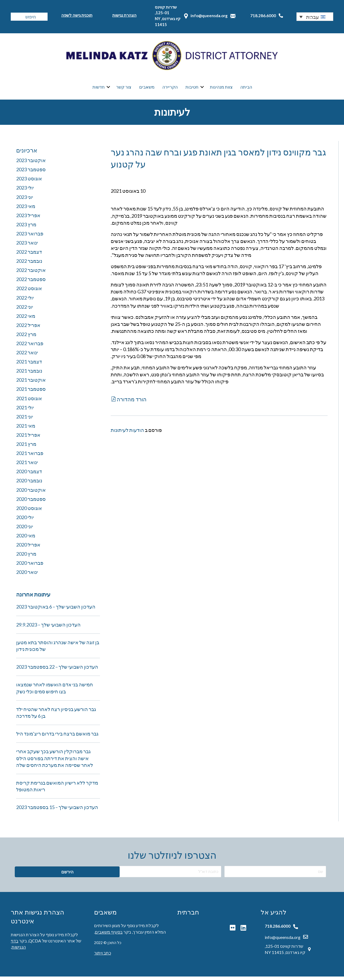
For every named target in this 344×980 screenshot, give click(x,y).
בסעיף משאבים (109, 935)
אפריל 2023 (28, 218)
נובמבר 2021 (29, 374)
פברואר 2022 (30, 347)
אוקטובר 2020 (31, 493)
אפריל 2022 (28, 328)
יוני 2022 (25, 310)
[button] (315, 17)
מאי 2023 (26, 209)
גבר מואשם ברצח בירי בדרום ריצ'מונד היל (57, 737)
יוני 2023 (25, 200)
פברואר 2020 (30, 566)
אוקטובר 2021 (31, 383)
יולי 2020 (25, 520)
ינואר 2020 (27, 575)
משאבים (147, 89)
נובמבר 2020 (29, 484)
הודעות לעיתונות (127, 433)
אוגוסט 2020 (29, 511)
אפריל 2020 (28, 548)
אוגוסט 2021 (29, 402)
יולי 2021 (25, 411)
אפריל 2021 (28, 438)
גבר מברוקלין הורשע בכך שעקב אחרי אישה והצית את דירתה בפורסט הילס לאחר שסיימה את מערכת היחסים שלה (55, 762)
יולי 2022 (25, 301)
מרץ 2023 (26, 228)
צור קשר (124, 89)
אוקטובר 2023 (31, 164)
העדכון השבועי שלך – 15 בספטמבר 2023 (57, 811)
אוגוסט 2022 (29, 292)
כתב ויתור (103, 956)
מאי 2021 (26, 429)
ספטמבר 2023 (31, 173)
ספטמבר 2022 (31, 283)
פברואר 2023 (30, 237)
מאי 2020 (26, 539)
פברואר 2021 (30, 457)
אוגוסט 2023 (29, 182)
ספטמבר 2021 (31, 392)
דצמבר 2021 (29, 365)
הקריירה (170, 89)
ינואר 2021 (27, 466)
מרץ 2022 (26, 337)
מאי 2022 (26, 319)
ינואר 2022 (27, 356)
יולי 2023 (25, 191)
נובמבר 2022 (29, 264)
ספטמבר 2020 (31, 502)
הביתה (246, 89)
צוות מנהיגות (221, 89)
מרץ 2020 (26, 557)
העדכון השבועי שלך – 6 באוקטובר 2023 (56, 610)
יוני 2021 (25, 420)
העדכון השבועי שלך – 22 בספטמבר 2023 (57, 670)
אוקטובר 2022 (31, 274)
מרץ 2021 (26, 447)
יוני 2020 (25, 530)
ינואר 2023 (27, 246)
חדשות (98, 89)
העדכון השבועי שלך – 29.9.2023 (48, 628)
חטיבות (192, 89)
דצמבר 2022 (29, 255)
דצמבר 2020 (29, 475)
